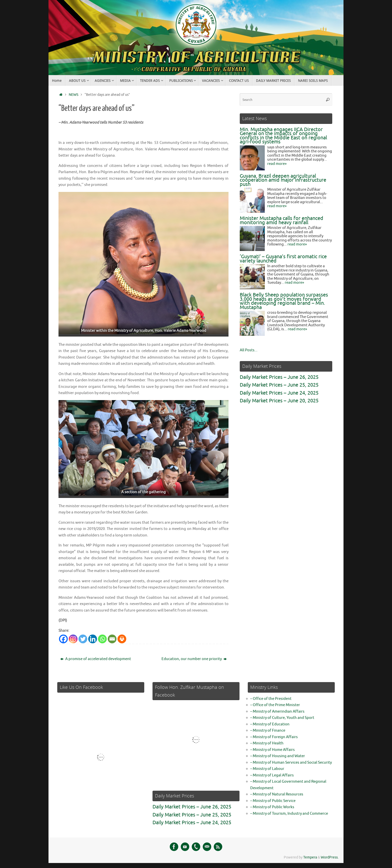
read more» (277, 164)
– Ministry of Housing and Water (278, 756)
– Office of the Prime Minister (275, 705)
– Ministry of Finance (268, 731)
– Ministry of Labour (267, 769)
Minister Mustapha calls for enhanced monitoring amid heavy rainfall (281, 220)
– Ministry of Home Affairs (272, 750)
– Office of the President (271, 699)
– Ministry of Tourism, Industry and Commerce (289, 814)
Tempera (310, 857)
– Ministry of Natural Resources (277, 794)
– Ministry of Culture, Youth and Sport (282, 718)
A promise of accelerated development (96, 659)
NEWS (73, 95)
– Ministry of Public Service (273, 801)
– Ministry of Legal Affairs (272, 775)
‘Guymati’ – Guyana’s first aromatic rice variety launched (283, 259)
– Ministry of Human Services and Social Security (291, 763)
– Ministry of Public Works (272, 807)
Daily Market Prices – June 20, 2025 (279, 401)
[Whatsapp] (102, 639)
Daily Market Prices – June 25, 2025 (279, 385)
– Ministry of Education (270, 724)
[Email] (112, 639)
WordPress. (330, 857)
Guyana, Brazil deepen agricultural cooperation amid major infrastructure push (283, 180)
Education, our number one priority (194, 659)
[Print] (122, 639)
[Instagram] (73, 639)
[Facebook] (63, 639)
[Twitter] (83, 639)
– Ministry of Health (267, 743)
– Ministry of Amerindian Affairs (277, 711)
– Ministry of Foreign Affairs (274, 737)
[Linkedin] (93, 639)
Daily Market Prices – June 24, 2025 (279, 393)
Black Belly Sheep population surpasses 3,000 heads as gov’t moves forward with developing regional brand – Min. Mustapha (284, 301)
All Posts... (249, 350)
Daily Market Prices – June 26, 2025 (279, 377)
